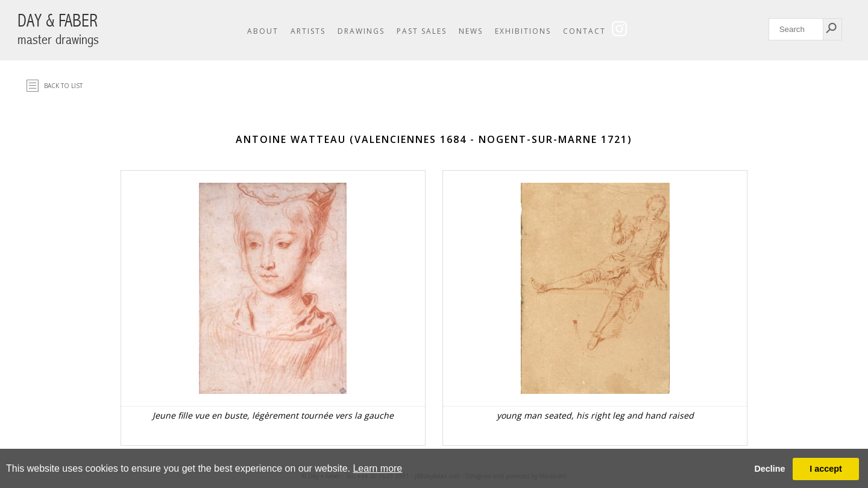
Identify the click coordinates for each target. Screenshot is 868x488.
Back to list (63, 86)
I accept (826, 469)
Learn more (377, 468)
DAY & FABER (58, 29)
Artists (308, 31)
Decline (769, 469)
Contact (584, 31)
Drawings (361, 31)
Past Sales (422, 31)
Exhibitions (523, 31)
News (471, 31)
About (263, 31)
